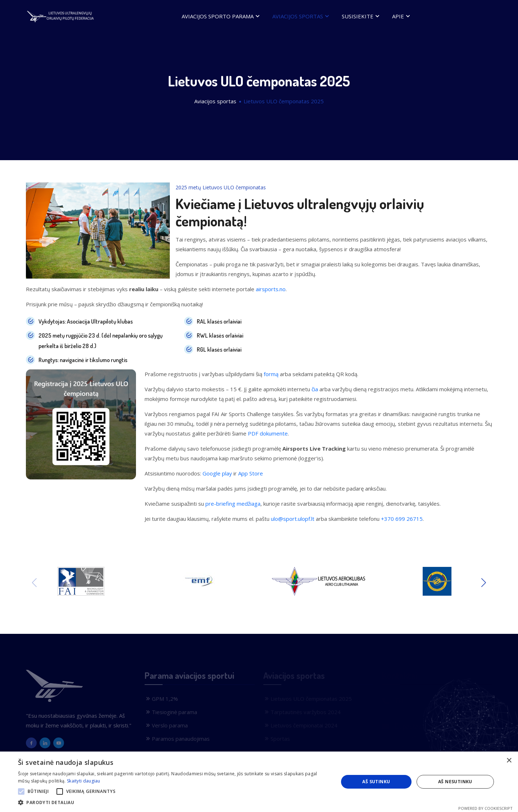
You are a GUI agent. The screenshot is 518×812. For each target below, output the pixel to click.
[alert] (259, 782)
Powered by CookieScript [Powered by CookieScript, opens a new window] (485, 808)
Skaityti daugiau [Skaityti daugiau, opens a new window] (84, 781)
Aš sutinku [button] (376, 782)
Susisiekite (362, 16)
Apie (402, 16)
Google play (217, 473)
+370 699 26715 (402, 519)
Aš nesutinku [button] (455, 782)
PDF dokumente (268, 433)
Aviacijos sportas (302, 16)
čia (315, 389)
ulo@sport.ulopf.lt (293, 519)
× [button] (509, 761)
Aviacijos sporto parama (222, 16)
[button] (21, 791)
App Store (251, 473)
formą (271, 374)
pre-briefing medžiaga (233, 504)
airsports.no (271, 289)
